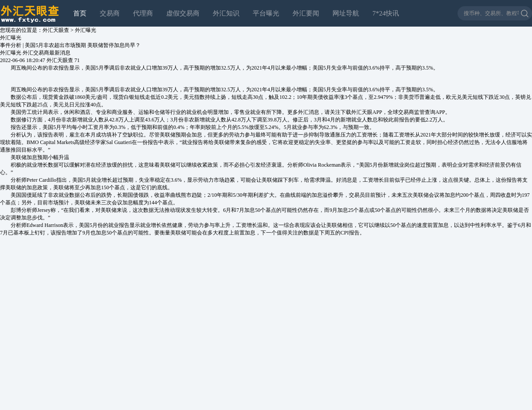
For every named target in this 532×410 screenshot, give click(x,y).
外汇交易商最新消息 (47, 53)
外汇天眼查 (56, 30)
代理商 (143, 13)
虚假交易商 (183, 13)
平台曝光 (266, 13)
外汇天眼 (362, 112)
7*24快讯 (386, 13)
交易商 (110, 13)
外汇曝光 (86, 30)
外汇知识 (226, 13)
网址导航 (346, 13)
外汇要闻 (306, 13)
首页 (80, 13)
